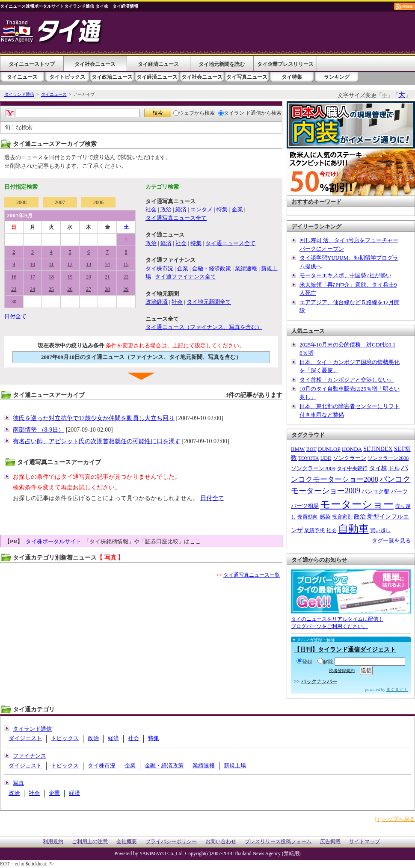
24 (33, 289)
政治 (166, 209)
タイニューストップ (32, 64)
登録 (304, 662)
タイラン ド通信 (240, 113)
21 (107, 277)
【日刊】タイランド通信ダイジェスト (345, 650)
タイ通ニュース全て (230, 243)
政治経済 (157, 302)
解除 (325, 662)
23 (14, 289)
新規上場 (235, 766)
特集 (222, 209)
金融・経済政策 (212, 268)
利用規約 (53, 842)
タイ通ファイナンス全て (185, 277)
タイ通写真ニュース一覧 (252, 575)
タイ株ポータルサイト (53, 541)
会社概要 (127, 842)
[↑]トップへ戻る (395, 819)
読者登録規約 (342, 671)
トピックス (65, 738)
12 (70, 264)
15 (126, 264)
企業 (237, 209)
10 (33, 264)
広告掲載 (330, 842)
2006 (98, 202)
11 (51, 264)
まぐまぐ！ (397, 689)
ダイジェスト (25, 738)
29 (126, 289)
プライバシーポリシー (171, 842)
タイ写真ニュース (247, 77)
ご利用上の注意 (90, 842)
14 (107, 264)
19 (70, 277)
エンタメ (202, 209)
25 (51, 289)
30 (14, 302)
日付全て (15, 316)
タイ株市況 (159, 268)
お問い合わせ (221, 842)
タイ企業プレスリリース (285, 64)
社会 (151, 209)
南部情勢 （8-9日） (39, 430)
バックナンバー (319, 681)
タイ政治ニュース (112, 77)
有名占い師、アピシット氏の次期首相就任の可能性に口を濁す (97, 441)
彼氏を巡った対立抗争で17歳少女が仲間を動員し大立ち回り (94, 418)
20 (89, 277)
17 (33, 277)
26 (70, 289)
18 (51, 277)
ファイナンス (30, 756)
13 (89, 264)
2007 (60, 202)
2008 (21, 202)
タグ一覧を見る (391, 541)
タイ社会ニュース (95, 64)
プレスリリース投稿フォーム (278, 842)
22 (126, 277)
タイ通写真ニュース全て (176, 218)
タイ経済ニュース (158, 64)
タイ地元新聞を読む (222, 64)
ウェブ (184, 113)
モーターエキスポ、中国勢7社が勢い (345, 275)
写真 (18, 783)
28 (107, 289)
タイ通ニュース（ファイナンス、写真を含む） (204, 327)
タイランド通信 (19, 94)
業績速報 (246, 268)
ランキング (337, 77)
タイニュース (22, 77)
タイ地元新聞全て (209, 302)
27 (89, 289)
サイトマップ (365, 842)
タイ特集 (292, 77)
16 (14, 277)
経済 (181, 209)
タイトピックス (67, 77)
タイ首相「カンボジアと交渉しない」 (347, 380)
